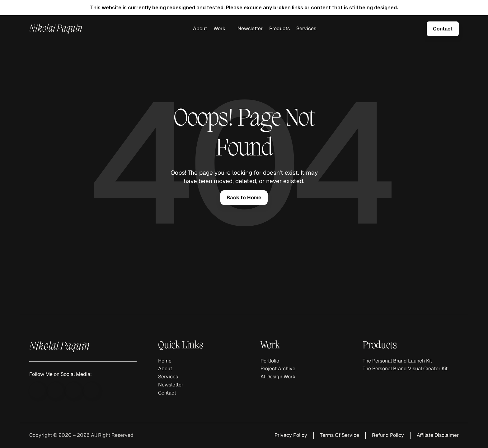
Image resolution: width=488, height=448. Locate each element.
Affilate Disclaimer (438, 435)
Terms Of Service (340, 435)
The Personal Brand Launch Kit (397, 361)
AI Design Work (278, 377)
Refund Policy (388, 435)
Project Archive (278, 369)
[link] (443, 29)
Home (165, 361)
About (200, 28)
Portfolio (270, 361)
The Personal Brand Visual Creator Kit (405, 369)
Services (306, 28)
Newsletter (250, 28)
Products (279, 28)
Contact (167, 393)
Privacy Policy (291, 435)
